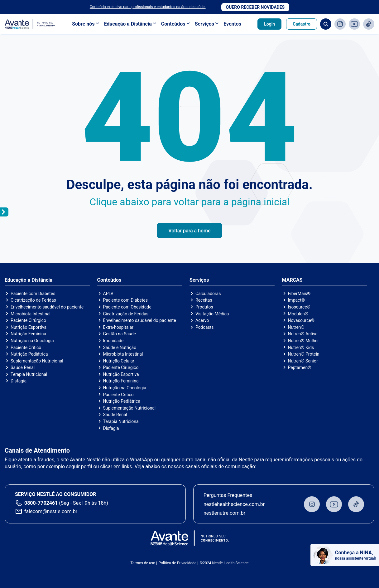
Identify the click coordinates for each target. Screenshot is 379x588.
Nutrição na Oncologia (32, 341)
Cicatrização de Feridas (33, 300)
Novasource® (301, 320)
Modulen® (298, 314)
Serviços (204, 24)
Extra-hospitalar (118, 327)
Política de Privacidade (178, 563)
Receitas (204, 300)
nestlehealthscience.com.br (234, 504)
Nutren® (296, 327)
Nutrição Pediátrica (29, 354)
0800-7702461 (41, 503)
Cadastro (302, 24)
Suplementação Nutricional (37, 361)
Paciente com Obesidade (127, 307)
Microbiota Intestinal (31, 314)
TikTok (369, 24)
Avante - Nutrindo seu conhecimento (30, 24)
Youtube (354, 24)
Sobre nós (83, 24)
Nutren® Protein (304, 354)
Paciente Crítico (26, 347)
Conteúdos (173, 24)
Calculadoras (208, 294)
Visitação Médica (212, 314)
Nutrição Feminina (28, 334)
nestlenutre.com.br (224, 513)
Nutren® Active (303, 334)
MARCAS (292, 280)
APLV (108, 294)
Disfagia (19, 381)
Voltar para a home (189, 231)
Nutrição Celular (119, 361)
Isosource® (299, 307)
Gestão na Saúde (120, 334)
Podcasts (205, 327)
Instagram (340, 24)
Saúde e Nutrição (120, 347)
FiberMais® (299, 294)
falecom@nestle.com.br (51, 511)
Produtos (204, 307)
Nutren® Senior (303, 361)
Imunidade (113, 341)
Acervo (202, 320)
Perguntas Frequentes (228, 495)
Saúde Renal (23, 367)
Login (269, 24)
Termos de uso (143, 563)
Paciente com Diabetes (33, 294)
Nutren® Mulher (304, 341)
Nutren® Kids (301, 347)
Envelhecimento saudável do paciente (47, 307)
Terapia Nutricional (29, 374)
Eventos (232, 24)
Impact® (296, 300)
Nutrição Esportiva (29, 327)
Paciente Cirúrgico (28, 320)
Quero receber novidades (255, 7)
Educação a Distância (128, 24)
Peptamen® (300, 367)
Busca (326, 24)
